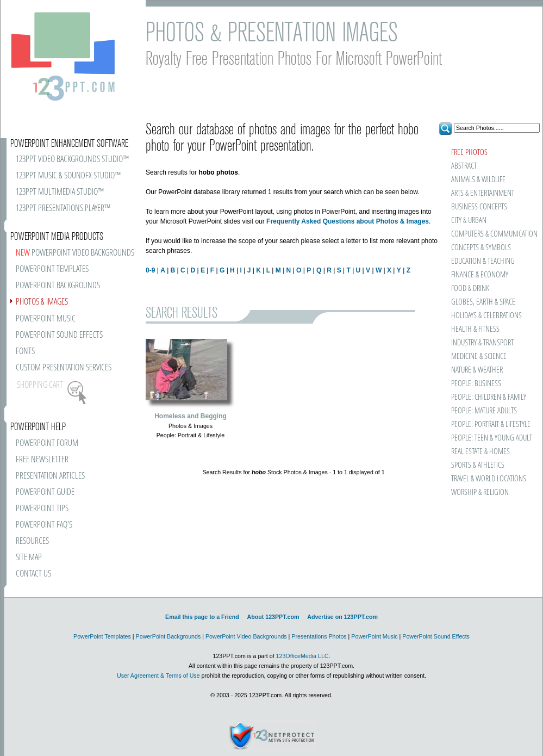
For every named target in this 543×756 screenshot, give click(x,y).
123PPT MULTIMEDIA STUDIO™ (60, 192)
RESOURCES (32, 541)
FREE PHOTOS (469, 153)
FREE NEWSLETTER (42, 460)
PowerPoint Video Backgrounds (246, 636)
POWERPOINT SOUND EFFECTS (59, 335)
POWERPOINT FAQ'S (44, 525)
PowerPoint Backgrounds (168, 636)
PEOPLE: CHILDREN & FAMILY (489, 397)
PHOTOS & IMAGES (42, 302)
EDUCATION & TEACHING (483, 261)
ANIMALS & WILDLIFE (478, 180)
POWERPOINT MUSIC (46, 319)
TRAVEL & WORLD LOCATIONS (489, 479)
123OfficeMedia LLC (302, 656)
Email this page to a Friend (202, 617)
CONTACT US (33, 574)
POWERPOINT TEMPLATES (52, 269)
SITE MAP (29, 558)
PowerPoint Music (374, 636)
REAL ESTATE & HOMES (480, 452)
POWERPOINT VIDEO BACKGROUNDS (75, 253)
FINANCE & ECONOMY (480, 275)
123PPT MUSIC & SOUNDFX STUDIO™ (68, 176)
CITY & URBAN (469, 221)
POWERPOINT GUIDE (45, 492)
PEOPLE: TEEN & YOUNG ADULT (492, 438)
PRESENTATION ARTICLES (50, 476)
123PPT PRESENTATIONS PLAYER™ (63, 209)
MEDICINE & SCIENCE (479, 357)
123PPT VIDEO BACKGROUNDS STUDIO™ (72, 160)
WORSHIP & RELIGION (480, 492)
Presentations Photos (319, 636)
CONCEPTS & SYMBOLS (481, 248)
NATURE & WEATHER (477, 370)
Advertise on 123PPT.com (342, 617)
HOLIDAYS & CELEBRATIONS (486, 316)
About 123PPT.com (273, 617)
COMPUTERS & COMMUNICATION (494, 234)
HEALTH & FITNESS (475, 329)
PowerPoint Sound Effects (436, 636)
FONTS (25, 352)
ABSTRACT (464, 166)
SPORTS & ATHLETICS (478, 465)
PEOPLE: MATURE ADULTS (484, 411)
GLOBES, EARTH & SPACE (483, 302)
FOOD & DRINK (470, 289)
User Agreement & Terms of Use (158, 676)
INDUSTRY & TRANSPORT (482, 343)
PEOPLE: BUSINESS (476, 384)
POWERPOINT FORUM (47, 444)
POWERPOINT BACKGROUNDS (58, 286)
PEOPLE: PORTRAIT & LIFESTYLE (491, 425)
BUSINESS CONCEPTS (479, 207)
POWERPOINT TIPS (42, 509)
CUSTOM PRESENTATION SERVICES (64, 368)
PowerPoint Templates (102, 636)
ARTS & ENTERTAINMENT (483, 193)
